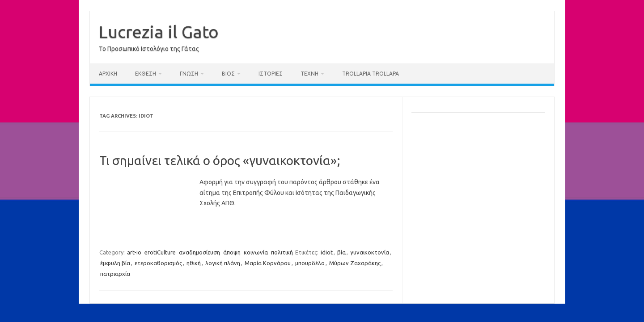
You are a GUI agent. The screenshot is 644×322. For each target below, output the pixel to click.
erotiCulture (160, 252)
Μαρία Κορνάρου (268, 263)
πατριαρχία (115, 274)
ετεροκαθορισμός (158, 263)
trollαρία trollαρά (371, 74)
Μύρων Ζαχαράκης (355, 263)
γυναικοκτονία (370, 252)
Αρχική (108, 74)
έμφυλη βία (115, 263)
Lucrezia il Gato (159, 32)
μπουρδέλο (310, 263)
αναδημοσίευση (199, 252)
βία (341, 252)
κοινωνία (256, 252)
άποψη (232, 252)
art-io (134, 252)
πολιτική (282, 252)
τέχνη (309, 74)
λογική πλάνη (223, 263)
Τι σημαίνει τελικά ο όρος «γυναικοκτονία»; (220, 160)
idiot (327, 252)
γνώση (189, 74)
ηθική (194, 263)
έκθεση (146, 74)
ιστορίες (271, 74)
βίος (228, 74)
